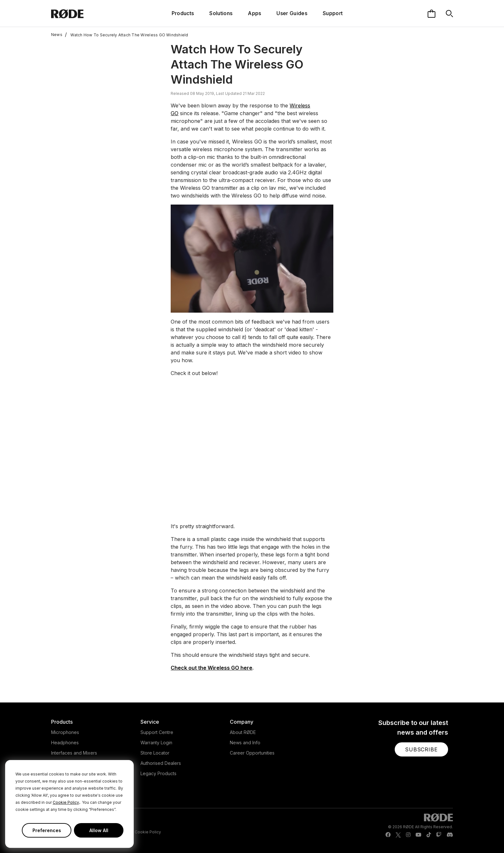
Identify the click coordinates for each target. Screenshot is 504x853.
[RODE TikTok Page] (429, 835)
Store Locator (155, 753)
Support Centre (157, 732)
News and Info (245, 743)
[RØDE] (85, 13)
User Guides (292, 13)
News (57, 35)
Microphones (65, 732)
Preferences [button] (47, 830)
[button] (421, 749)
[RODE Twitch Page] (439, 835)
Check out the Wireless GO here (212, 668)
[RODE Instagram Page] (408, 835)
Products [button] (183, 13)
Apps (254, 13)
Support (333, 13)
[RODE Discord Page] (450, 835)
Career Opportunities (252, 753)
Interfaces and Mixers (74, 753)
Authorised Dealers (161, 763)
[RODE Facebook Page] (388, 835)
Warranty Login (156, 743)
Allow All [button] (99, 830)
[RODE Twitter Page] (398, 835)
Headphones (65, 743)
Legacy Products (158, 773)
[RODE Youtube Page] (419, 835)
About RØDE (243, 732)
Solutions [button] (221, 13)
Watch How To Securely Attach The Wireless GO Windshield (127, 35)
